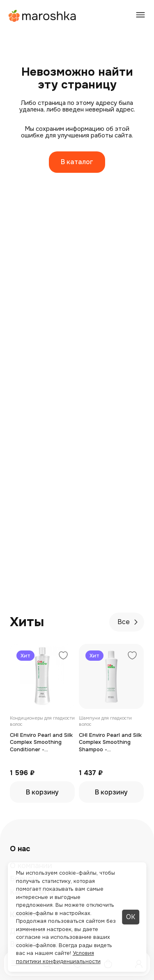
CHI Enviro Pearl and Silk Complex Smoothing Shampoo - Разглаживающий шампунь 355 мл (110, 742)
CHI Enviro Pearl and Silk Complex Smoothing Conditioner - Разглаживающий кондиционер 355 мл (41, 742)
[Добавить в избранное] (63, 656)
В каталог (77, 162)
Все (129, 622)
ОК (131, 917)
